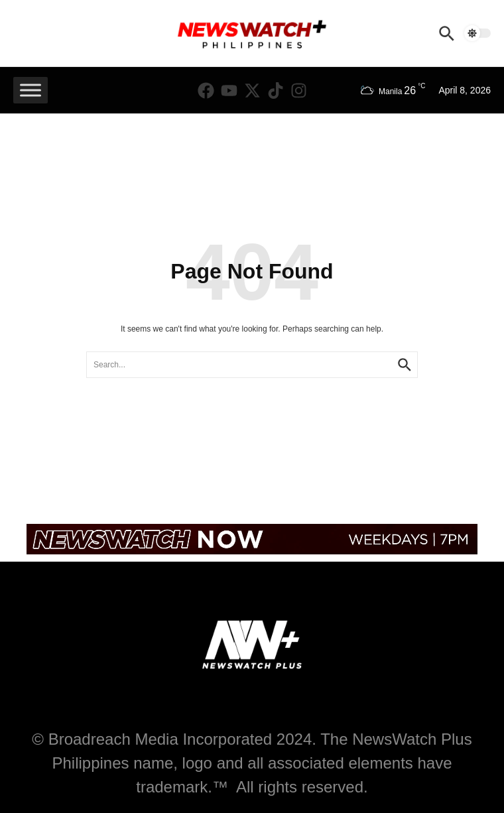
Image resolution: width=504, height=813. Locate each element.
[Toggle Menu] (31, 90)
